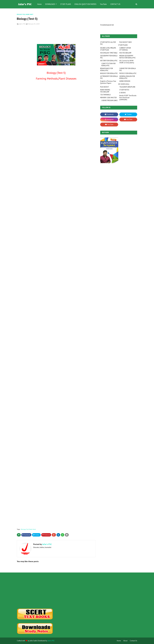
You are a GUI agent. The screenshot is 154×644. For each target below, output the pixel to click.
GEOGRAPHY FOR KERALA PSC (109, 57)
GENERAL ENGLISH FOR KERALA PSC (127, 77)
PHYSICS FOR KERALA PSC (128, 73)
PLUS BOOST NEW (125, 42)
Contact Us (133, 641)
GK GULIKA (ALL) (124, 84)
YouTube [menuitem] (103, 4)
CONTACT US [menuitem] (115, 4)
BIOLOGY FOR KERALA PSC (109, 73)
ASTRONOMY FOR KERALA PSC (109, 77)
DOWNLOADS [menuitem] (50, 4)
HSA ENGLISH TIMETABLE (109, 53)
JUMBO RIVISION (125, 81)
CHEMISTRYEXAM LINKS (109, 100)
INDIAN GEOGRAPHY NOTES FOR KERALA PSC (128, 57)
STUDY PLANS (123, 45)
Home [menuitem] (39, 4)
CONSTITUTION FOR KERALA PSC (108, 65)
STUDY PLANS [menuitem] (66, 4)
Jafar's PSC (22, 24)
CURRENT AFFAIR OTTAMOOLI (125, 49)
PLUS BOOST (105, 87)
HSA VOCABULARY (125, 53)
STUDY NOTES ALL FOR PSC (108, 43)
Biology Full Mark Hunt (28, 529)
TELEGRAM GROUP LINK (127, 87)
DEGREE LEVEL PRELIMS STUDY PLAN (108, 49)
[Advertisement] (36, 590)
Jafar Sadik (33, 641)
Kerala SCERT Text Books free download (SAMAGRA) (128, 98)
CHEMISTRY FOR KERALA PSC (128, 69)
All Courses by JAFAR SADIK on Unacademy (127, 62)
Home (119, 641)
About (125, 641)
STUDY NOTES (124, 90)
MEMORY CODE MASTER (108, 98)
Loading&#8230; (34, 307)
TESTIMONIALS (105, 95)
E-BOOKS (123, 93)
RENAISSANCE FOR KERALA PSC (107, 69)
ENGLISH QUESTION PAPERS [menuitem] (85, 4)
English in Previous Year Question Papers (108, 82)
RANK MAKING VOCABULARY (105, 91)
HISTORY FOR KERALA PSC (109, 61)
